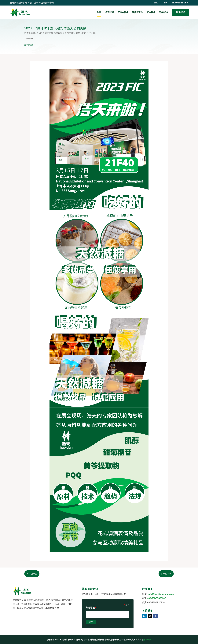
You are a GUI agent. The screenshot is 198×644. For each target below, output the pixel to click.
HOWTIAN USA (180, 3)
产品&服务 (123, 12)
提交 (91, 622)
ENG (156, 3)
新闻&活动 (137, 12)
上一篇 (32, 574)
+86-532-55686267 (156, 598)
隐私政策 (147, 640)
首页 (99, 12)
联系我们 (181, 12)
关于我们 (109, 12)
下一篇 (166, 574)
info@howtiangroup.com (161, 594)
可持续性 (164, 12)
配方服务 (151, 12)
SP (165, 3)
